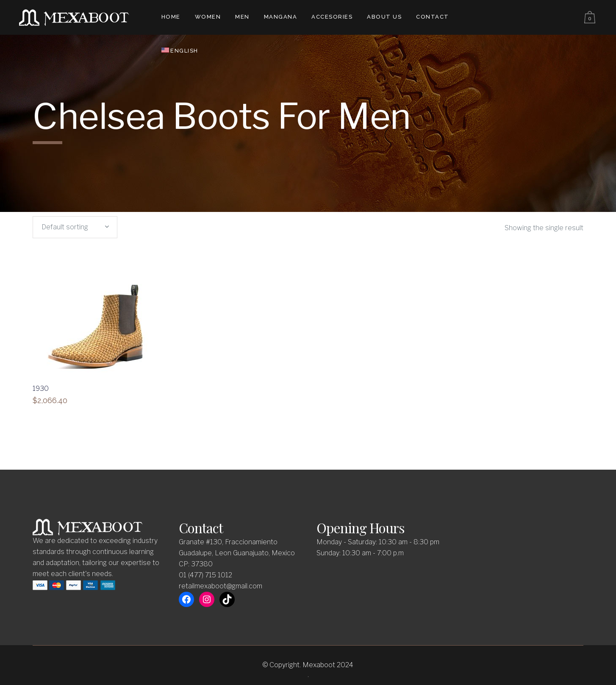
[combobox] (75, 227)
